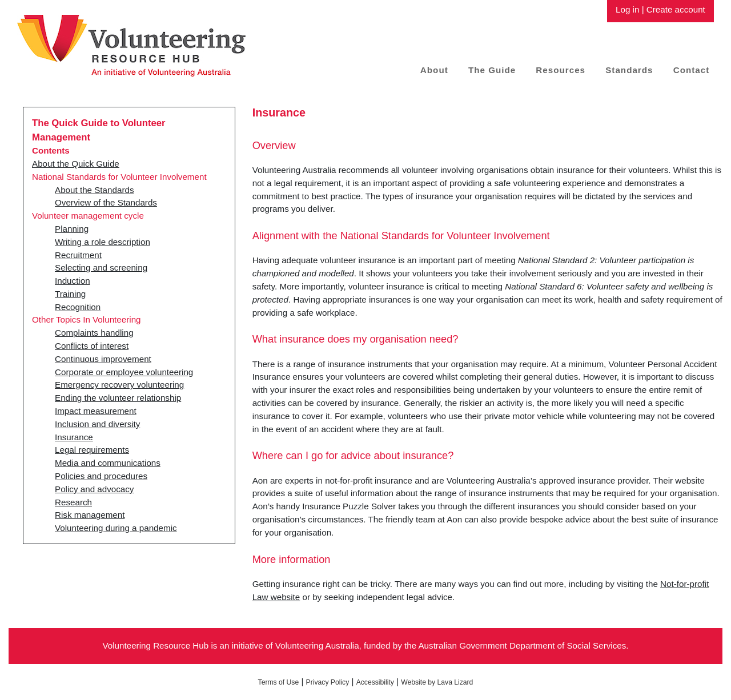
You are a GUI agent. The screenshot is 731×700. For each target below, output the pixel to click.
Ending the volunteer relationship (118, 398)
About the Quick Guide (76, 164)
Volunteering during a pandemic (116, 528)
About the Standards (94, 190)
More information (292, 559)
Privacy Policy (328, 682)
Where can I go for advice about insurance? (353, 455)
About (434, 70)
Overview (274, 145)
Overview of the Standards (106, 202)
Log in (627, 9)
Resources (561, 70)
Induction (73, 281)
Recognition (78, 307)
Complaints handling (94, 333)
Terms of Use (279, 682)
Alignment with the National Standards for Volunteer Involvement (401, 236)
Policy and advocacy (94, 489)
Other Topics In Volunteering (87, 319)
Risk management (90, 515)
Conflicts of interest (92, 346)
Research (73, 502)
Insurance (74, 437)
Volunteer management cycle (88, 216)
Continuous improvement (103, 359)
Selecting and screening (101, 267)
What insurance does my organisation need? (356, 339)
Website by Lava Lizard (437, 682)
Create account (676, 9)
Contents (51, 150)
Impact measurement (96, 411)
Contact (692, 70)
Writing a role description (103, 242)
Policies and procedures (101, 476)
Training (70, 294)
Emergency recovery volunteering (119, 385)
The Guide (492, 70)
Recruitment (78, 255)
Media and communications (108, 463)
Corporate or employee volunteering (124, 372)
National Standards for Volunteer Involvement (119, 177)
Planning (72, 229)
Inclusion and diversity (97, 424)
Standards (629, 70)
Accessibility (375, 682)
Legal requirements (92, 450)
